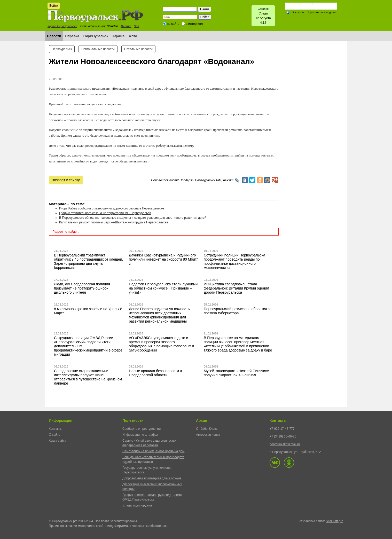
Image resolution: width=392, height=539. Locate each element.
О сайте (54, 435)
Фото (133, 36)
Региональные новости (98, 49)
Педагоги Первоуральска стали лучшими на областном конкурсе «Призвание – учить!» (163, 288)
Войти (54, 6)
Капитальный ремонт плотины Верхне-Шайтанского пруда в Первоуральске (114, 222)
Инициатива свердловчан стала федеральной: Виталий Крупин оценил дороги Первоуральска (236, 288)
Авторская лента (208, 435)
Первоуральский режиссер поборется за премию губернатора (238, 311)
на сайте (173, 24)
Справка (72, 36)
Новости (54, 36)
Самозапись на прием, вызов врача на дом (153, 451)
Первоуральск (62, 49)
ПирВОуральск (96, 36)
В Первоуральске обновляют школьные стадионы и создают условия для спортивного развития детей (133, 218)
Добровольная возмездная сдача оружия (152, 478)
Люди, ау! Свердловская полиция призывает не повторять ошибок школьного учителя (82, 288)
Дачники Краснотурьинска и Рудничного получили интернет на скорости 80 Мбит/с (163, 259)
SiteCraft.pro (335, 521)
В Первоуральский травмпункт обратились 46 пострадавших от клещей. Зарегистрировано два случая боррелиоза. (89, 261)
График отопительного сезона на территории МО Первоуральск (105, 213)
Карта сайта (57, 441)
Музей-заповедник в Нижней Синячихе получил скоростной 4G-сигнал (236, 373)
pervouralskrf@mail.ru (285, 444)
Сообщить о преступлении (142, 429)
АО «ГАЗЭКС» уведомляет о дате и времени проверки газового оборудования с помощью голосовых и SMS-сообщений (161, 344)
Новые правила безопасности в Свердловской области (155, 373)
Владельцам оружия (137, 505)
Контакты (56, 429)
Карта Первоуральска (62, 26)
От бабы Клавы (207, 429)
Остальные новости (138, 49)
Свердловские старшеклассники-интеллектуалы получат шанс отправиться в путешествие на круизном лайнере (88, 377)
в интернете (194, 24)
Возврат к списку (66, 180)
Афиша (118, 36)
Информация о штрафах (140, 435)
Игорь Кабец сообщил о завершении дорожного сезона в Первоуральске (112, 208)
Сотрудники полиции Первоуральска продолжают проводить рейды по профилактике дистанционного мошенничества (234, 261)
